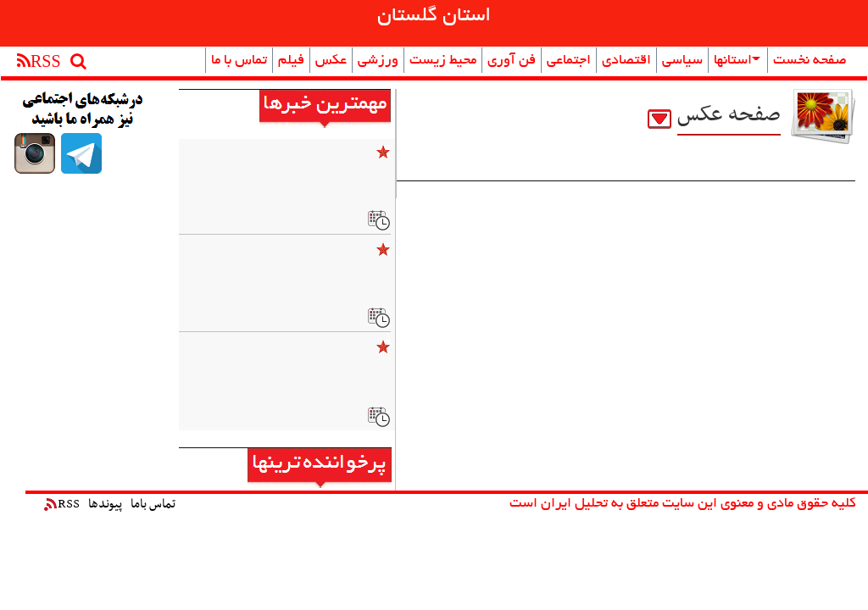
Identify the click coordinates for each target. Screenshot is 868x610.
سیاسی (682, 61)
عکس (331, 61)
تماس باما (153, 504)
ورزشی (378, 61)
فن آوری (512, 61)
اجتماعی (569, 61)
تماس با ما (239, 61)
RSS (62, 504)
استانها (737, 61)
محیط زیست (443, 61)
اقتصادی (626, 61)
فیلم (291, 61)
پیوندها (105, 504)
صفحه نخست (810, 61)
